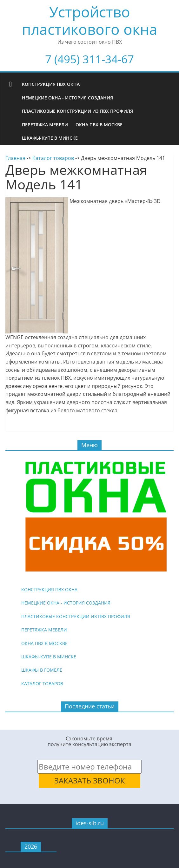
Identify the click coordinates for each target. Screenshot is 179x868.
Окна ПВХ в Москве (99, 125)
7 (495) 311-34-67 (89, 59)
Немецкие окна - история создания (67, 98)
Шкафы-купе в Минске (50, 138)
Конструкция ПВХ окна (51, 84)
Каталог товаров (53, 158)
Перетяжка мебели (45, 125)
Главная (15, 158)
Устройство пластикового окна (90, 20)
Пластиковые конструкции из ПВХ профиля (77, 111)
